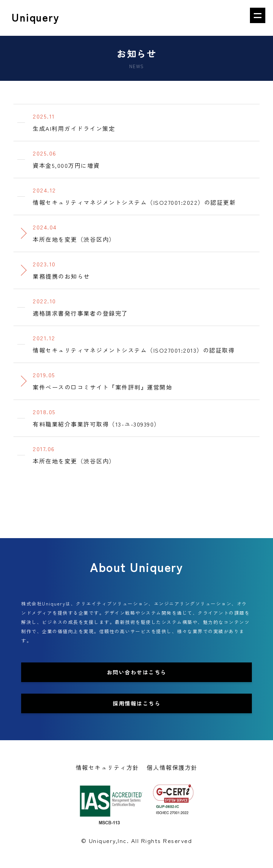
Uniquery (35, 18)
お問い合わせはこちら (137, 672)
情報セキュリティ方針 (107, 767)
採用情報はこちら (136, 703)
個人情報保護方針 (172, 767)
